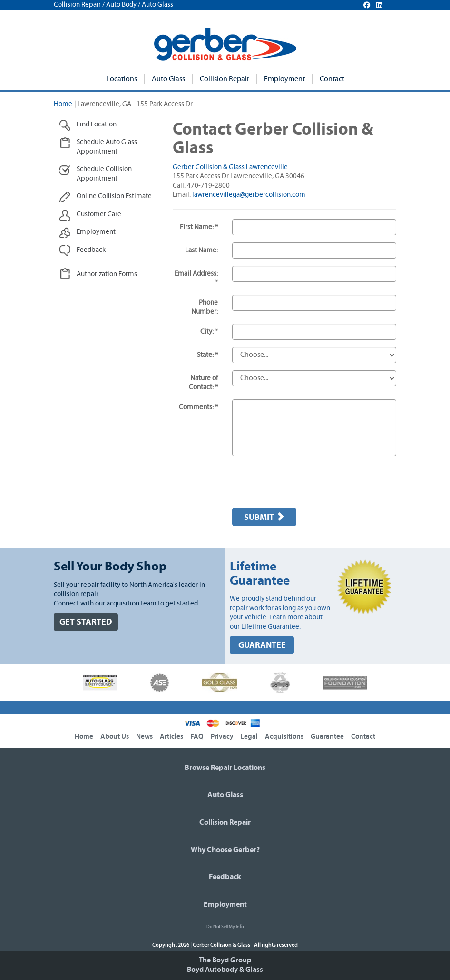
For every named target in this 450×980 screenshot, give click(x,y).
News (144, 736)
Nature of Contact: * (203, 383)
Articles (171, 736)
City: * (209, 331)
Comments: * (198, 407)
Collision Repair (225, 79)
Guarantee (327, 736)
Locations (122, 79)
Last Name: (201, 250)
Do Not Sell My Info (225, 927)
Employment (284, 79)
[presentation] (304, 482)
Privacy (222, 736)
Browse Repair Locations (225, 768)
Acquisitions (284, 736)
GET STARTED (86, 622)
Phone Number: (205, 307)
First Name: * (199, 227)
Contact (332, 79)
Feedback (225, 877)
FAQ (197, 736)
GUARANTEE (262, 645)
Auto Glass (168, 79)
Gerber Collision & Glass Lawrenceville (230, 167)
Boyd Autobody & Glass (225, 970)
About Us (115, 736)
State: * (207, 355)
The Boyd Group (225, 960)
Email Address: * (196, 278)
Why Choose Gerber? (225, 850)
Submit (264, 517)
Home (63, 104)
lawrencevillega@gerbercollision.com (249, 195)
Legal (249, 736)
